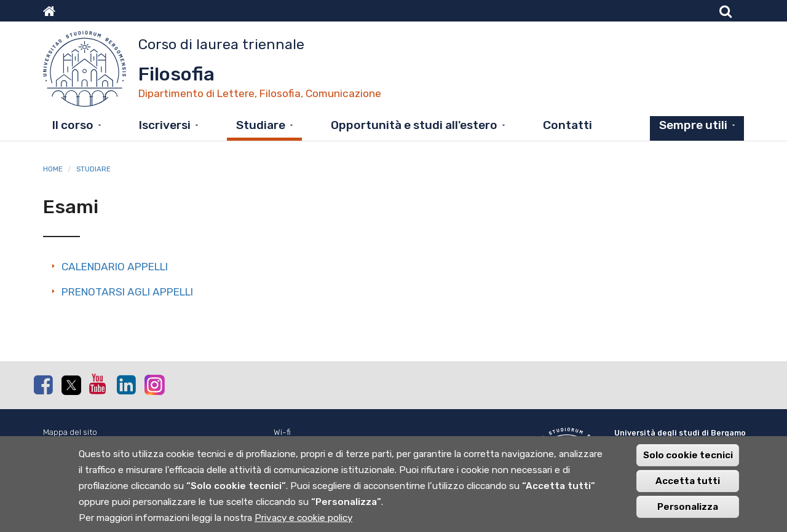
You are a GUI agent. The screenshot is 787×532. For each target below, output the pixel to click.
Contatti (568, 125)
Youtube (98, 384)
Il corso (73, 125)
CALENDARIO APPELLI (115, 267)
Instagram (154, 384)
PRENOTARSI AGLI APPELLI (127, 292)
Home (53, 169)
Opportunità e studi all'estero (414, 125)
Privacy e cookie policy (303, 524)
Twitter (71, 385)
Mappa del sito (70, 432)
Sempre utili (693, 125)
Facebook (43, 385)
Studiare (261, 125)
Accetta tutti (688, 487)
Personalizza (688, 513)
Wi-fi (282, 432)
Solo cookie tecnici (688, 461)
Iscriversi (165, 125)
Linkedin (126, 385)
